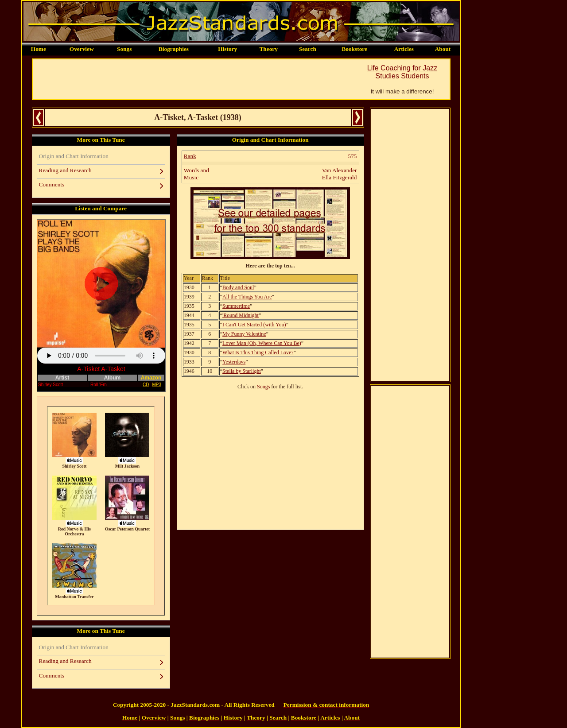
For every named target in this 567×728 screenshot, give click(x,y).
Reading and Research (65, 170)
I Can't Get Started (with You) (254, 325)
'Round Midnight (241, 315)
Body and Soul (238, 287)
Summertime (236, 306)
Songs (124, 49)
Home (39, 49)
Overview (82, 49)
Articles (404, 49)
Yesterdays (234, 362)
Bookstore (354, 49)
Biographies (174, 49)
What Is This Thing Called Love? (258, 352)
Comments (52, 184)
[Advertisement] (194, 79)
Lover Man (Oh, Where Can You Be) (262, 343)
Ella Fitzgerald (340, 177)
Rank (190, 156)
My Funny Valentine (244, 334)
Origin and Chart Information (74, 156)
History (227, 49)
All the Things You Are (247, 297)
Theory (268, 49)
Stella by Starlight (242, 371)
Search (308, 49)
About (443, 49)
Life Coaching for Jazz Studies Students (402, 72)
